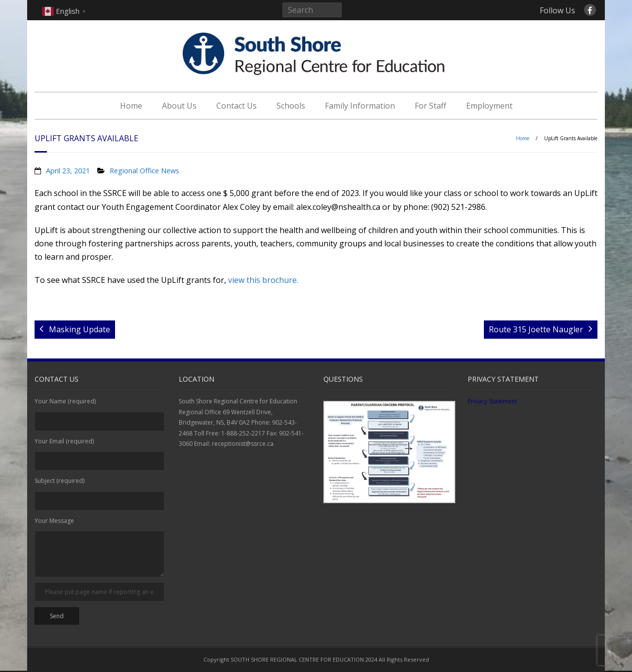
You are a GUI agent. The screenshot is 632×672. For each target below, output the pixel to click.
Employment (489, 106)
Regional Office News (144, 171)
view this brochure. (263, 280)
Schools (291, 106)
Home (131, 106)
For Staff (431, 106)
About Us (179, 106)
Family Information (360, 106)
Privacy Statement (492, 401)
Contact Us (237, 106)
